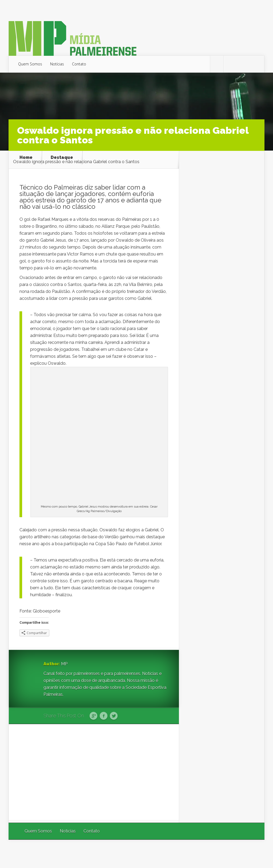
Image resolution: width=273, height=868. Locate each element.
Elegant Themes (193, 854)
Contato (79, 64)
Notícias (57, 64)
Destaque (62, 158)
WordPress (252, 854)
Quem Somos (30, 64)
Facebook (104, 716)
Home (26, 158)
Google (93, 716)
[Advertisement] (94, 772)
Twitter (114, 716)
